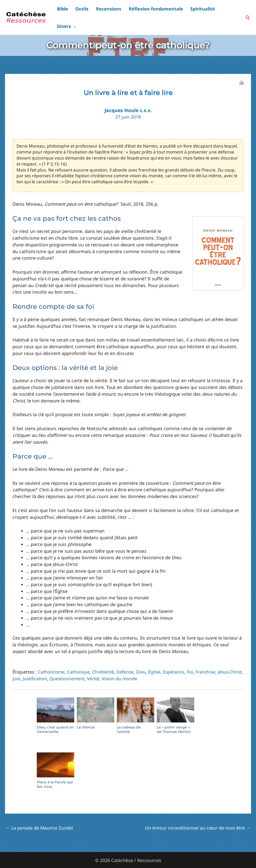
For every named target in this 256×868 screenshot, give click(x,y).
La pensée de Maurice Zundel (39, 814)
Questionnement (83, 665)
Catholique (79, 658)
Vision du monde (137, 665)
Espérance (176, 658)
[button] (237, 10)
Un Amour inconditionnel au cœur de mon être (198, 814)
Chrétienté (105, 658)
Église (156, 658)
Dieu (143, 658)
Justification (50, 665)
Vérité (110, 665)
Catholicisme (52, 658)
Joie (31, 665)
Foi (193, 658)
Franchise (208, 658)
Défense (127, 658)
